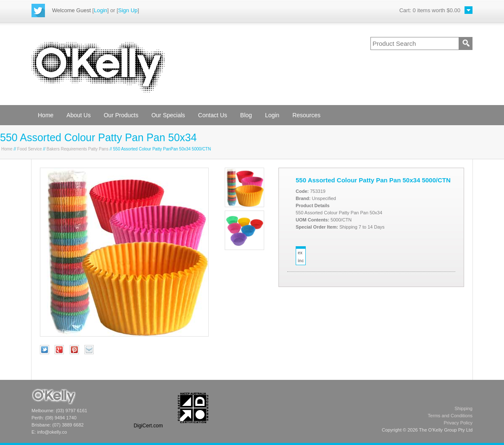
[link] (148, 408)
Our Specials (168, 115)
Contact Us (213, 115)
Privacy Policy (458, 423)
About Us (79, 115)
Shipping (463, 408)
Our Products (121, 115)
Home (46, 115)
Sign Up (128, 10)
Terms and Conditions (450, 416)
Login (100, 10)
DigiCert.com (148, 426)
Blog (246, 115)
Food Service (30, 149)
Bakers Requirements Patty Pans (77, 149)
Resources (306, 115)
